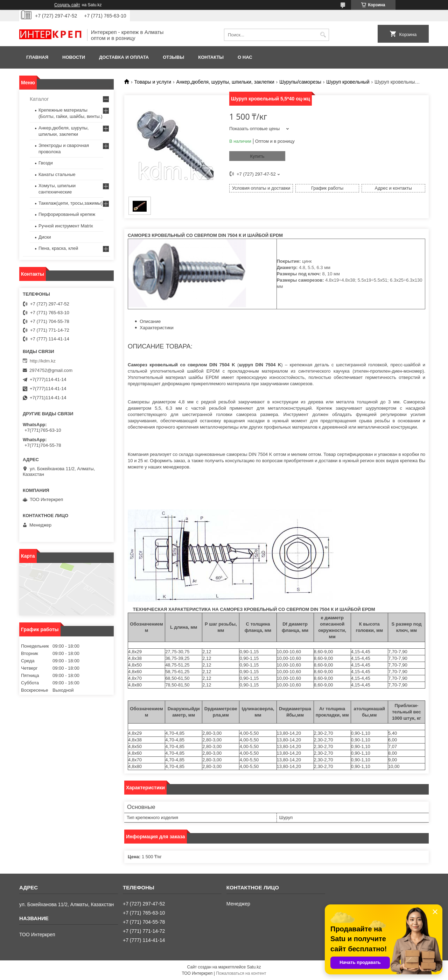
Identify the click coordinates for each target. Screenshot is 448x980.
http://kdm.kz (43, 361)
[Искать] (323, 35)
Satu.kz (254, 967)
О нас (245, 57)
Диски (45, 237)
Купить (257, 156)
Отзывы (173, 57)
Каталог (39, 99)
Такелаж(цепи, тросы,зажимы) (71, 203)
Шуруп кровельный (348, 82)
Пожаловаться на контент (241, 973)
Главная (37, 57)
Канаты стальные (57, 174)
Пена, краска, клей (58, 248)
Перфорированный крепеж (67, 214)
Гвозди (46, 163)
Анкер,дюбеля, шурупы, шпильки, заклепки (225, 82)
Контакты (211, 57)
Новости (74, 57)
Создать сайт (67, 5)
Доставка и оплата (124, 57)
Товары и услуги (153, 82)
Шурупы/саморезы (300, 82)
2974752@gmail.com (51, 370)
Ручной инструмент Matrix (66, 226)
